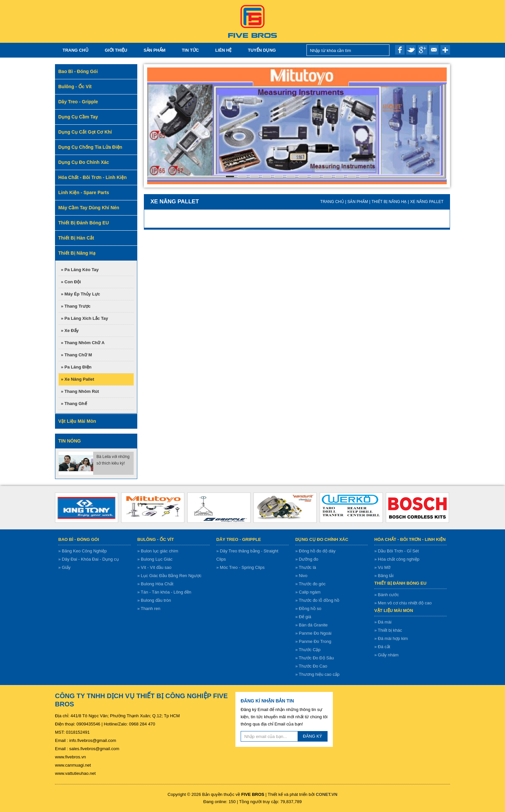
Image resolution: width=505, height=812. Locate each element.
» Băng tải (384, 576)
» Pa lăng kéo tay (80, 270)
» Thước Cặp (308, 650)
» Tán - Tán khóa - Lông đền (164, 592)
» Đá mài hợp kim (391, 638)
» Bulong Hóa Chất (155, 584)
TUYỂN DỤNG (262, 50)
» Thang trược (76, 306)
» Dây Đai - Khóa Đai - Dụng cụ (89, 559)
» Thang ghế (74, 404)
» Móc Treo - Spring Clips (240, 567)
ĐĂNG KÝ (313, 736)
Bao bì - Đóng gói (79, 539)
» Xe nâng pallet (78, 379)
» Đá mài (383, 622)
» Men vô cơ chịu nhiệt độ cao (403, 603)
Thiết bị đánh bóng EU (400, 583)
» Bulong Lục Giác (155, 559)
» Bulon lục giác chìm (158, 551)
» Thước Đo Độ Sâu (315, 658)
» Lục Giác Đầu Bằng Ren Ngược (169, 576)
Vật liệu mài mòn (394, 610)
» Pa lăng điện (76, 367)
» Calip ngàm (308, 592)
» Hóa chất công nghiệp (397, 559)
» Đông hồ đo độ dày (315, 551)
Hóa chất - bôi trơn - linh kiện (410, 539)
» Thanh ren (149, 609)
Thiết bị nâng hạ (389, 202)
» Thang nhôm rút (80, 391)
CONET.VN (327, 794)
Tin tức (190, 50)
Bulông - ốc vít (156, 539)
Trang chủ (76, 50)
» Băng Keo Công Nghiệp (82, 551)
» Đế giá (303, 617)
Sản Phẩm (155, 50)
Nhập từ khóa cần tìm (383, 50)
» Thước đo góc (310, 584)
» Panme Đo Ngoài (313, 633)
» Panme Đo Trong (313, 641)
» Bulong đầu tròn (154, 600)
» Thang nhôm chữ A (83, 343)
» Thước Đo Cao (311, 666)
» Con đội (71, 282)
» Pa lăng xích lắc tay (84, 318)
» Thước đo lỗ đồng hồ (317, 600)
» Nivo (301, 576)
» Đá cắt (382, 647)
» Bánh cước (387, 595)
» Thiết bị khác (388, 630)
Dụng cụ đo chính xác (322, 539)
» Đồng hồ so (308, 609)
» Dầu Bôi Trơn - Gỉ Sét (397, 551)
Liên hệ (224, 50)
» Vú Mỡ (382, 567)
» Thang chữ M (76, 355)
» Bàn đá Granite (311, 625)
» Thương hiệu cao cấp (317, 674)
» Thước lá (306, 567)
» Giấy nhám (386, 655)
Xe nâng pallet (427, 202)
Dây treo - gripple (239, 539)
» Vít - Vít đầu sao (154, 567)
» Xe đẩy (70, 330)
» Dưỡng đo (307, 559)
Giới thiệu (116, 50)
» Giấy (64, 567)
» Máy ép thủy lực (80, 294)
